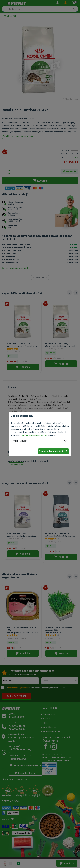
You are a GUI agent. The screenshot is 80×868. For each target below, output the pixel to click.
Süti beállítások (20, 441)
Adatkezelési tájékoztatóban (35, 435)
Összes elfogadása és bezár (53, 451)
